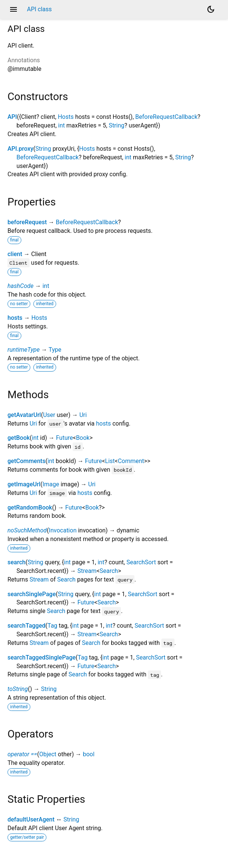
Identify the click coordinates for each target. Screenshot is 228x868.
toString (18, 689)
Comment (131, 461)
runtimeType (24, 350)
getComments (26, 461)
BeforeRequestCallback (166, 117)
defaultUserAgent (31, 819)
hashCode (20, 286)
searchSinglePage (32, 594)
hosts (15, 318)
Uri (83, 415)
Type (55, 350)
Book (83, 438)
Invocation (63, 530)
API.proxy (20, 149)
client (15, 254)
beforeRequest (27, 222)
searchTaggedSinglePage (42, 657)
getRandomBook (30, 507)
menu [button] (13, 9)
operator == (22, 754)
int (61, 125)
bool (89, 754)
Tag (52, 626)
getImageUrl (24, 484)
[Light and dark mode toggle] (211, 9)
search (16, 562)
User (49, 415)
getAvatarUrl (24, 415)
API (12, 117)
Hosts (66, 117)
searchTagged (26, 626)
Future (64, 438)
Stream (87, 571)
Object (48, 754)
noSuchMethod (27, 530)
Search (109, 571)
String (116, 125)
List (110, 461)
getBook (19, 438)
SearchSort (141, 562)
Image (51, 484)
